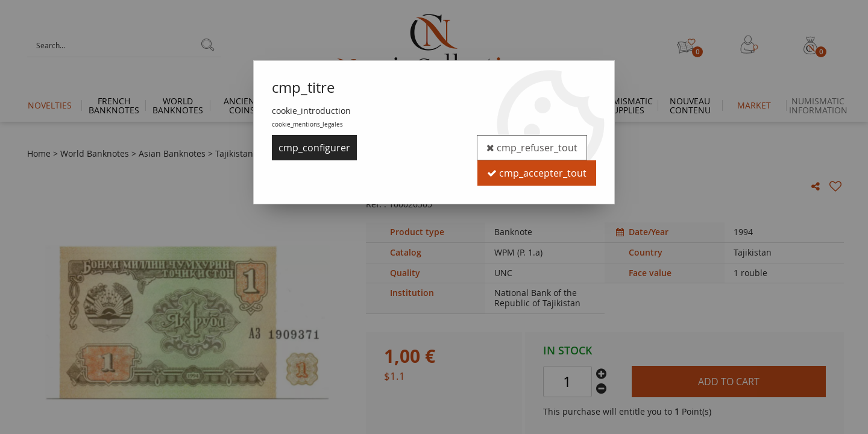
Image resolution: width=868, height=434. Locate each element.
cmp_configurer (314, 148)
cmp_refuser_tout (532, 148)
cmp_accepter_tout (537, 173)
